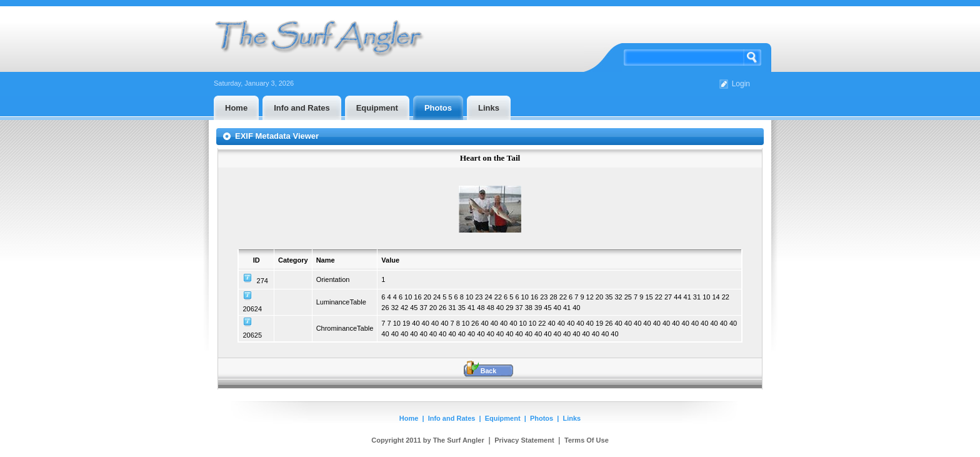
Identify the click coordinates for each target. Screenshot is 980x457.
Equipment (503, 418)
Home (409, 418)
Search (752, 58)
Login (741, 84)
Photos (542, 418)
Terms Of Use (587, 440)
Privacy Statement (524, 440)
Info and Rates (452, 418)
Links (572, 418)
